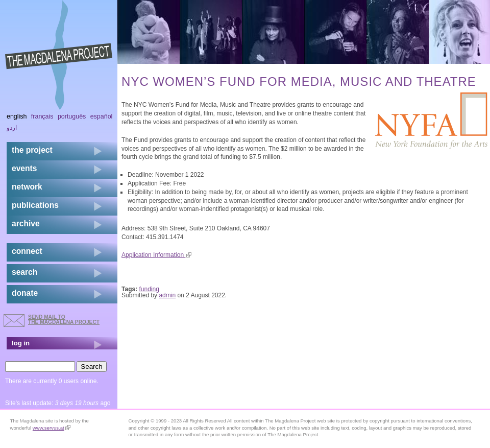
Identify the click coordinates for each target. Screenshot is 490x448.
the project (32, 150)
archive (26, 223)
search (24, 272)
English (17, 116)
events (24, 168)
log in (21, 343)
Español (102, 116)
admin (167, 295)
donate (25, 293)
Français (42, 116)
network (27, 187)
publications (35, 205)
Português (72, 116)
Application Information (156, 255)
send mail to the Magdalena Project (64, 320)
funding (149, 289)
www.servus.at (52, 428)
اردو (12, 128)
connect (27, 251)
